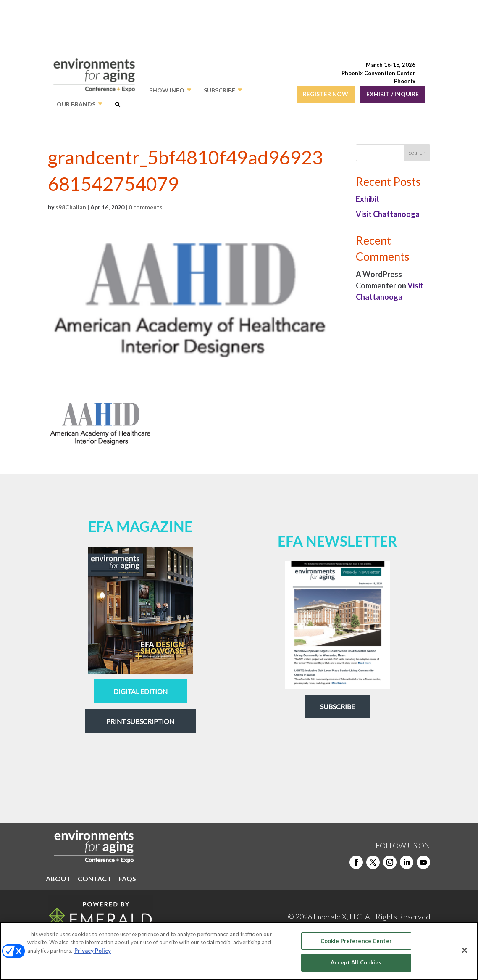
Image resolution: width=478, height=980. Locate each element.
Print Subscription (140, 721)
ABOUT (58, 879)
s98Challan (71, 207)
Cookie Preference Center (356, 941)
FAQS (127, 879)
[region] (239, 951)
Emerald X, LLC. (339, 917)
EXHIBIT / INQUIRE (393, 94)
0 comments (146, 207)
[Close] (465, 950)
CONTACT (95, 879)
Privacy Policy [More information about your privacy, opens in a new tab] (93, 951)
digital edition (141, 691)
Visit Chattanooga (388, 214)
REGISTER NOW (326, 94)
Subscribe (337, 707)
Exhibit (368, 199)
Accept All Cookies (356, 962)
